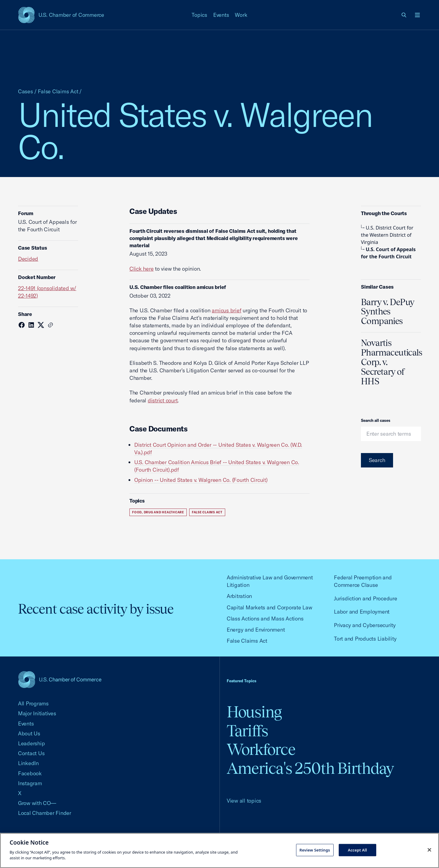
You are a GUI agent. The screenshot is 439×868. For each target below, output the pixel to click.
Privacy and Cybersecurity (365, 625)
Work (241, 15)
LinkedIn (28, 763)
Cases (26, 91)
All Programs (33, 703)
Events (221, 15)
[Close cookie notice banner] (429, 850)
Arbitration (239, 596)
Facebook (30, 773)
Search (377, 460)
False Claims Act (58, 91)
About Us (29, 733)
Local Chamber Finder (45, 813)
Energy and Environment (256, 630)
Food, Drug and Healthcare (158, 512)
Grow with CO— (37, 803)
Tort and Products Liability (365, 639)
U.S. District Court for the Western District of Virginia (387, 235)
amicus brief (226, 310)
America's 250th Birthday (310, 768)
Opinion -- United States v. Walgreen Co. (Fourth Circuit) (201, 480)
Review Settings (315, 850)
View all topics (244, 801)
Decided (28, 259)
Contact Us (31, 753)
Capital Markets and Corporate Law (269, 607)
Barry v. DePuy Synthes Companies (388, 312)
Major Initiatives (37, 713)
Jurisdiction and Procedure (365, 598)
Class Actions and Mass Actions (265, 619)
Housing (254, 712)
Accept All (358, 850)
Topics (199, 15)
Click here (141, 269)
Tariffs (247, 731)
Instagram (30, 783)
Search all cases (376, 420)
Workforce (261, 749)
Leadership (31, 743)
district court (163, 400)
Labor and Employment (362, 612)
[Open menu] (417, 15)
